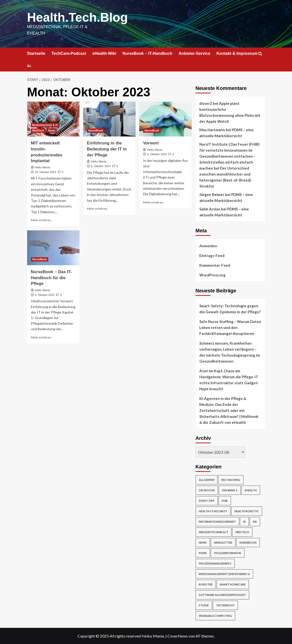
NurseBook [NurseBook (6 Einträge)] (248, 543)
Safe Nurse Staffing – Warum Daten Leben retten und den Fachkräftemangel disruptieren (230, 327)
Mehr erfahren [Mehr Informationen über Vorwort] (153, 202)
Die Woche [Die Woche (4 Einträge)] (207, 490)
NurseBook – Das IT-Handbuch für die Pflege (51, 278)
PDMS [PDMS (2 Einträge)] (203, 553)
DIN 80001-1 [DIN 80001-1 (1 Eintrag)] (230, 490)
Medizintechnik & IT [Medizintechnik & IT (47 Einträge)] (214, 532)
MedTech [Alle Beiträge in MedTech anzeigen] (38, 130)
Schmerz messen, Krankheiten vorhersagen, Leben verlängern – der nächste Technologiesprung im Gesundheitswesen (230, 352)
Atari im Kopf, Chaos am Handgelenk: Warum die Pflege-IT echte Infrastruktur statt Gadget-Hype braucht (229, 380)
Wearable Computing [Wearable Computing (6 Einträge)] (215, 616)
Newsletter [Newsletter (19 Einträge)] (223, 543)
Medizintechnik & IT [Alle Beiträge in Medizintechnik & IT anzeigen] (45, 125)
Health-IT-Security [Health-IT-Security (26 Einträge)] (213, 511)
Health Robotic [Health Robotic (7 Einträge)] (247, 511)
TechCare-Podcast (69, 53)
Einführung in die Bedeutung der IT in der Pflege (107, 149)
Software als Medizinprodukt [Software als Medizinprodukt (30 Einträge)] (222, 595)
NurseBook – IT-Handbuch (147, 53)
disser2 (206, 103)
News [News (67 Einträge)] (203, 543)
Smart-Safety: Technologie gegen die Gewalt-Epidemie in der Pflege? (230, 309)
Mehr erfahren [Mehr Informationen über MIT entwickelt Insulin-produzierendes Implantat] (41, 220)
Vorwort (151, 143)
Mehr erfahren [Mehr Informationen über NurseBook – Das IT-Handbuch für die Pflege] (41, 337)
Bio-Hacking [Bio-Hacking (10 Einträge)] (231, 480)
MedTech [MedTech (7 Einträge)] (242, 532)
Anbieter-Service (194, 53)
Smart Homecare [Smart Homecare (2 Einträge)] (233, 584)
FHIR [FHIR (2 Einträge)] (225, 501)
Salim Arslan (210, 209)
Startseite (36, 53)
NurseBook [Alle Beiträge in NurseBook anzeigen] (96, 130)
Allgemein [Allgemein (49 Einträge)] (207, 480)
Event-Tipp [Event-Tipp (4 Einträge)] (207, 501)
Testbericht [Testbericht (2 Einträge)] (225, 605)
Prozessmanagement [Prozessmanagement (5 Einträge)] (215, 563)
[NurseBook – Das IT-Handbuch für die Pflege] (53, 248)
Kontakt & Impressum (237, 53)
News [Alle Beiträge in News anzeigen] (52, 130)
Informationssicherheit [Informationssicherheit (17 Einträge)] (217, 522)
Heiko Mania (42, 167)
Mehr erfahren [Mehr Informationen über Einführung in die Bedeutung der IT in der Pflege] (97, 209)
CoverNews (178, 636)
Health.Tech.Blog (78, 17)
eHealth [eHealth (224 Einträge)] (251, 490)
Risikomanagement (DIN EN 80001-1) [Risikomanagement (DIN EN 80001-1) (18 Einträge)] (224, 574)
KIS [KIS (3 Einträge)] (255, 522)
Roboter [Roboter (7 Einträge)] (206, 584)
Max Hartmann (212, 130)
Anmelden (208, 246)
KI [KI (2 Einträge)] (244, 522)
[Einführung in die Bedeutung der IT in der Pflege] (109, 119)
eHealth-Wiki (104, 53)
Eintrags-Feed (212, 256)
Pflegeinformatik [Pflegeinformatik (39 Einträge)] (228, 553)
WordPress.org (212, 275)
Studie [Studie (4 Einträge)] (204, 605)
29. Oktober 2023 (45, 172)
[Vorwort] (165, 119)
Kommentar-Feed (215, 265)
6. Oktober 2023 (101, 166)
